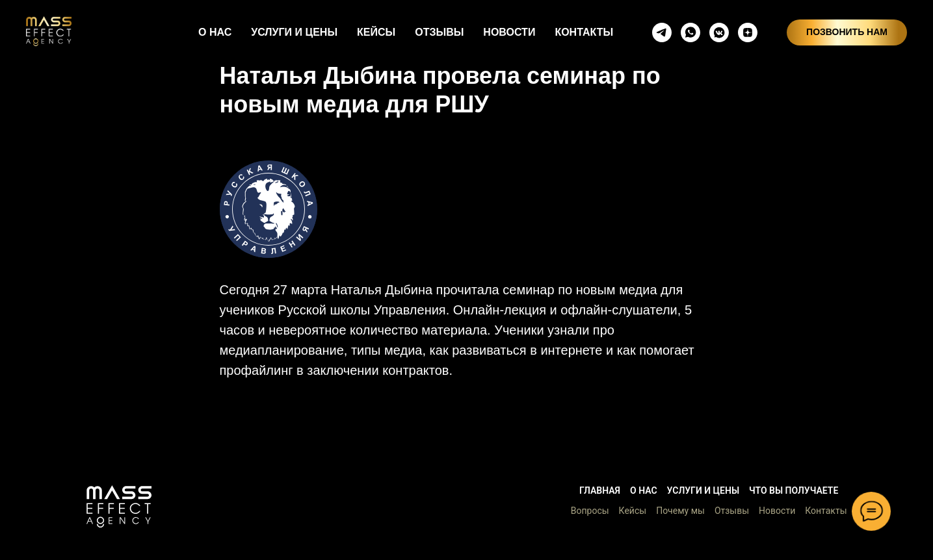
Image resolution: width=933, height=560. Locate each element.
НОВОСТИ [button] (509, 32)
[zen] (748, 32)
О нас (644, 490)
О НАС (215, 32)
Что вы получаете (794, 490)
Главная (600, 490)
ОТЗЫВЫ (439, 32)
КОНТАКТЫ (584, 32)
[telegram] (662, 32)
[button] (119, 507)
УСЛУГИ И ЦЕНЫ (294, 32)
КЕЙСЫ (376, 32)
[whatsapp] (690, 32)
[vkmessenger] (719, 32)
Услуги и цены (703, 490)
